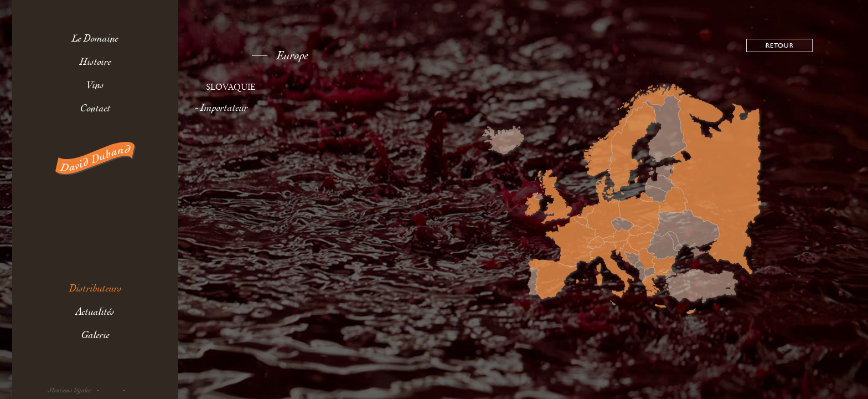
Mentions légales (70, 390)
